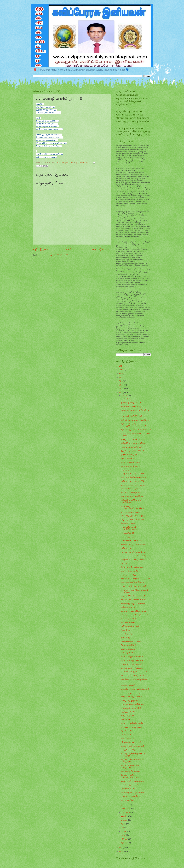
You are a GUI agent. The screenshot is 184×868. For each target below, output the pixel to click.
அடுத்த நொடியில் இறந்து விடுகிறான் (131, 501)
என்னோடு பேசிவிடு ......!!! (131, 416)
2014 (121, 848)
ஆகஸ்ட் (125, 816)
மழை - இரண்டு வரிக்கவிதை (132, 781)
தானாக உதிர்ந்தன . (128, 800)
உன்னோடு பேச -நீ (128, 619)
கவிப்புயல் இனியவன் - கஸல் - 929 (135, 477)
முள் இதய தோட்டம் (129, 634)
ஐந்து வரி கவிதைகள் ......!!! (131, 455)
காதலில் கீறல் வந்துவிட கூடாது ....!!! (135, 579)
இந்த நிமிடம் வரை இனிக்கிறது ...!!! (135, 689)
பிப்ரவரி (125, 839)
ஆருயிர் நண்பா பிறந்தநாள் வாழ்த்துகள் (132, 761)
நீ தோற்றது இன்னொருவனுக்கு (133, 516)
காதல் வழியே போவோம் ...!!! (133, 596)
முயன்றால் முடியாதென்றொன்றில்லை (133, 507)
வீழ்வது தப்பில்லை (128, 712)
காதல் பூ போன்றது (128, 575)
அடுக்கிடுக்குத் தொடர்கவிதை (133, 443)
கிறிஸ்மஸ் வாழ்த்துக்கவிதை (132, 660)
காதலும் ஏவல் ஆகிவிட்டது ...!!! (133, 668)
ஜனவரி (124, 843)
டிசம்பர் (124, 396)
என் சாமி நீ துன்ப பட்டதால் (132, 693)
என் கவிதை (125, 719)
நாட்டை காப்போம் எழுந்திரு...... (134, 485)
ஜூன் (124, 824)
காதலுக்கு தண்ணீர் (128, 685)
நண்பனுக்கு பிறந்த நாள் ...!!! (132, 771)
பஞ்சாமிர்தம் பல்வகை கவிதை (133, 552)
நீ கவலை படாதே (128, 523)
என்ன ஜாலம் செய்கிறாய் (131, 796)
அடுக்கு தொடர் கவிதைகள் (132, 447)
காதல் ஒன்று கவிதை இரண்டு (132, 582)
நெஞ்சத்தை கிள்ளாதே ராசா (132, 567)
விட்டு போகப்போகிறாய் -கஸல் (133, 600)
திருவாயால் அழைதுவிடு (131, 708)
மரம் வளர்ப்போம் (128, 731)
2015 (121, 393)
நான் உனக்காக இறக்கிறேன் (132, 496)
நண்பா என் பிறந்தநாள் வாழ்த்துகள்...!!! (130, 766)
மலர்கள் (124, 563)
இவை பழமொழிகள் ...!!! (131, 403)
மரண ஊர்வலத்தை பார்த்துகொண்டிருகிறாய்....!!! (133, 425)
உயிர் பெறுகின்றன (128, 537)
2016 (121, 389)
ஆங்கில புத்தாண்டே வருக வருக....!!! (136, 430)
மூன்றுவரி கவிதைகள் (129, 750)
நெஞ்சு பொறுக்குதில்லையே (132, 723)
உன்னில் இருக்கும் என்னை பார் (133, 603)
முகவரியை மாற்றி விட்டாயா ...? (134, 672)
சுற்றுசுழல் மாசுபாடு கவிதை (132, 727)
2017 (121, 385)
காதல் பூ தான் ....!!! (128, 470)
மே (123, 828)
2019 (121, 377)
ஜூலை (124, 820)
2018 (121, 381)
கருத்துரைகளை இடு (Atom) (58, 255)
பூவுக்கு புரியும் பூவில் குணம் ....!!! (134, 615)
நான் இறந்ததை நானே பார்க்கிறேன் (135, 420)
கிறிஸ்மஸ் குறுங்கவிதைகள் (132, 657)
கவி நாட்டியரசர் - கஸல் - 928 (132, 481)
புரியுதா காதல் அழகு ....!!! (131, 742)
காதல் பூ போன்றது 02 (129, 571)
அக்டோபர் (126, 809)
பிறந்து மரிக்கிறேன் (128, 645)
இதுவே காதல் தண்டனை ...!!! (132, 451)
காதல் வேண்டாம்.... (129, 738)
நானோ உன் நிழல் (128, 607)
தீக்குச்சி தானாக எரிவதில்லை (132, 519)
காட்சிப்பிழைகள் (127, 399)
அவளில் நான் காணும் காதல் (132, 792)
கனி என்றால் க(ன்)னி (129, 489)
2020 (121, 374)
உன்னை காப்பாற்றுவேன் (131, 493)
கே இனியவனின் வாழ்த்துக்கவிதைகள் (130, 776)
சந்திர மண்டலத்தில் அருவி (132, 697)
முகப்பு (69, 249)
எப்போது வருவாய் (128, 653)
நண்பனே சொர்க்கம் (129, 622)
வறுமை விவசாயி (128, 458)
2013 (121, 851)
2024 (121, 366)
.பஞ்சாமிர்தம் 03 (127, 533)
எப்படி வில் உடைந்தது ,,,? (131, 664)
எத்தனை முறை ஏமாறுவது (131, 641)
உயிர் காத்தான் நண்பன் (130, 626)
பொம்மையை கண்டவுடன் (131, 541)
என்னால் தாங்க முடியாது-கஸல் (133, 586)
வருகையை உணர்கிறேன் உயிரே (134, 611)
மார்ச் (123, 835)
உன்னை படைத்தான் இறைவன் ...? (135, 544)
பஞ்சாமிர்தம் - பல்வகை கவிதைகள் (135, 556)
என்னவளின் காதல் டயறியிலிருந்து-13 (129, 528)
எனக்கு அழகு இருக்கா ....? (131, 700)
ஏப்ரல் (124, 831)
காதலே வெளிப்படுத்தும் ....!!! (132, 746)
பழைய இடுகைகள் (101, 249)
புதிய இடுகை (41, 249)
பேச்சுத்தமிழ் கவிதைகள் (130, 439)
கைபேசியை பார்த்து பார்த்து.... (133, 406)
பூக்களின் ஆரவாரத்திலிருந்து (132, 704)
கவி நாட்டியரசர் (127, 548)
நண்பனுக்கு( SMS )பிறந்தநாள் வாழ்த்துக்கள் (133, 755)
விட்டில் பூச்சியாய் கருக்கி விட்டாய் (135, 676)
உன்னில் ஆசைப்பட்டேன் (131, 785)
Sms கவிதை (125, 630)
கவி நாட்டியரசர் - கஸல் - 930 (132, 473)
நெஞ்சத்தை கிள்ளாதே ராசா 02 (133, 560)
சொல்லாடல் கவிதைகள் (130, 462)
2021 (121, 370)
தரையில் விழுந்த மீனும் (130, 512)
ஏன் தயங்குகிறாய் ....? (129, 716)
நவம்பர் (125, 805)
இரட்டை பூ (125, 638)
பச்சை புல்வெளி (127, 735)
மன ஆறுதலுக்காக (128, 649)
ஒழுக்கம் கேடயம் (128, 789)
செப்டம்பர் (126, 812)
